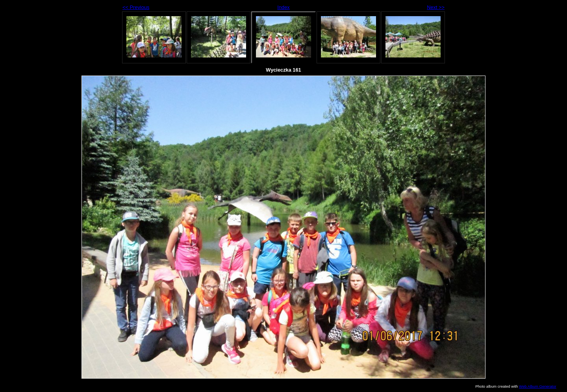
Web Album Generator (538, 386)
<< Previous (136, 7)
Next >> (436, 7)
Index (283, 7)
